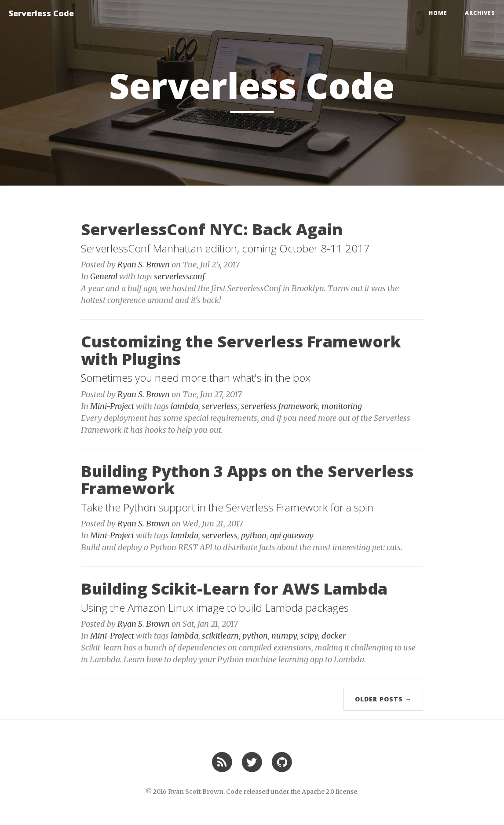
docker (334, 636)
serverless (220, 406)
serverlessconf (179, 276)
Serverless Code (41, 13)
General (104, 276)
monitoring (342, 406)
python (254, 535)
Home (438, 13)
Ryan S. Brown (144, 265)
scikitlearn (220, 636)
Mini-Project (112, 406)
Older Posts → (383, 699)
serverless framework (279, 406)
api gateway (292, 535)
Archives (480, 13)
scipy (309, 636)
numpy (284, 636)
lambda (184, 406)
